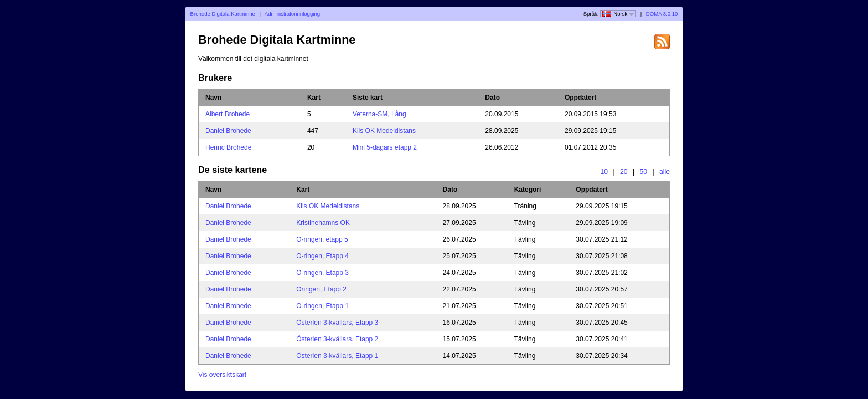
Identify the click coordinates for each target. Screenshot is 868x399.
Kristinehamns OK (323, 223)
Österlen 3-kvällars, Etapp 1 (337, 356)
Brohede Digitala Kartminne (223, 14)
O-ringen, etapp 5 (322, 239)
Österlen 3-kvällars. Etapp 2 (337, 339)
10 (604, 172)
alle (665, 172)
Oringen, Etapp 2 (321, 289)
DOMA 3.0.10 (662, 14)
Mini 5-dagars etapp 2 (385, 147)
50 (644, 172)
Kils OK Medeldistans (384, 131)
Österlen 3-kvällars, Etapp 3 (337, 323)
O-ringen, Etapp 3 (322, 273)
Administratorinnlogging (292, 14)
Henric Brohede (228, 147)
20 (624, 172)
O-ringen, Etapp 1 (322, 306)
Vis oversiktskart (222, 375)
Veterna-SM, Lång (379, 114)
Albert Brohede (228, 114)
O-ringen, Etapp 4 (322, 256)
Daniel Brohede (228, 131)
